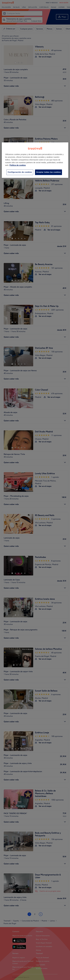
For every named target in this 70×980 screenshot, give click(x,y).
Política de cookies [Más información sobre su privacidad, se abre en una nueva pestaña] (18, 165)
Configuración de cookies (20, 172)
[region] (35, 160)
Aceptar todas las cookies (48, 172)
